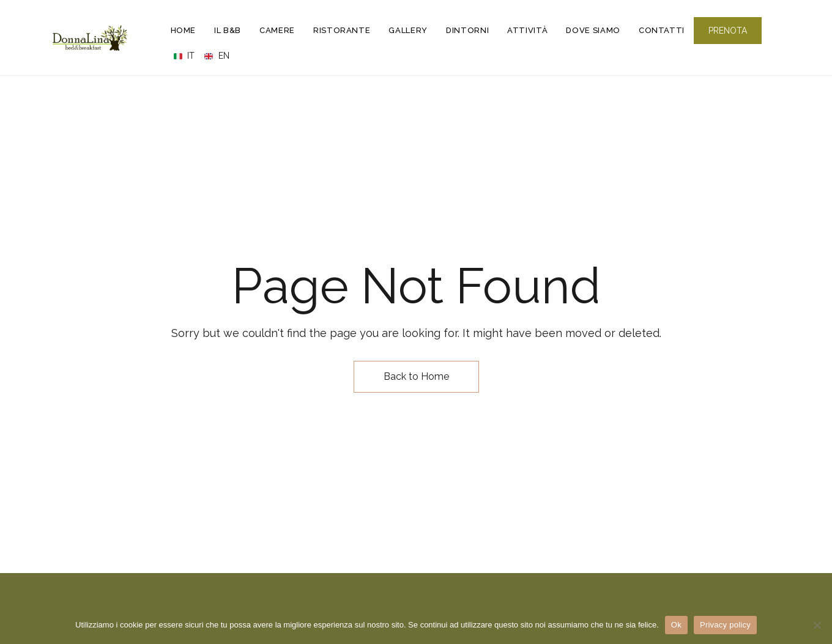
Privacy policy (725, 625)
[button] (728, 31)
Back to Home (416, 376)
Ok (676, 625)
